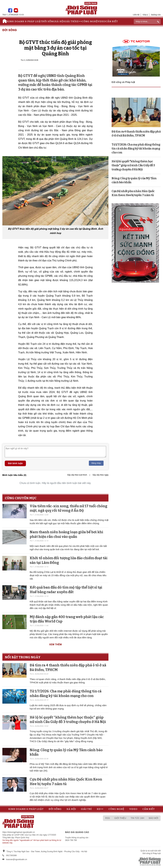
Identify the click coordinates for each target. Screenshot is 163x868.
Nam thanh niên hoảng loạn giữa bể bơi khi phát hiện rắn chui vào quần (66, 534)
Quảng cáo (156, 15)
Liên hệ (136, 15)
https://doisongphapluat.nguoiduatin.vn (19, 832)
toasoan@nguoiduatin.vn (17, 859)
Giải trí (70, 21)
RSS (108, 818)
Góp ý (145, 15)
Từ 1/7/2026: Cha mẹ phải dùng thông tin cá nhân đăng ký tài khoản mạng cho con (66, 693)
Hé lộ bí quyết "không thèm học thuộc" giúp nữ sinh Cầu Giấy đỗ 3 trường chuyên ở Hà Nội (68, 720)
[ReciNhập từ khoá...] (147, 22)
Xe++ (78, 21)
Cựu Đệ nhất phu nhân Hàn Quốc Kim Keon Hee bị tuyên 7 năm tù (66, 782)
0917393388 (11, 855)
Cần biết (112, 21)
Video (102, 21)
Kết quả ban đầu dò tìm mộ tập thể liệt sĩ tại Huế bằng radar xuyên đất (66, 590)
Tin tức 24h (137, 818)
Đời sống (49, 21)
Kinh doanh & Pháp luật (25, 21)
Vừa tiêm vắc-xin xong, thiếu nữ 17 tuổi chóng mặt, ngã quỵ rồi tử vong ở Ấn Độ (68, 508)
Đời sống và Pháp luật (123, 82)
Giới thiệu (120, 818)
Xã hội (60, 21)
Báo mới (154, 818)
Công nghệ (90, 21)
